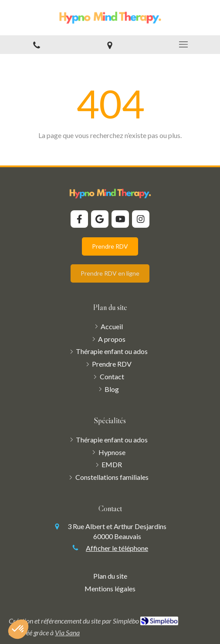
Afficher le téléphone (117, 548)
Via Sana (67, 632)
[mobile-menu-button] (183, 44)
